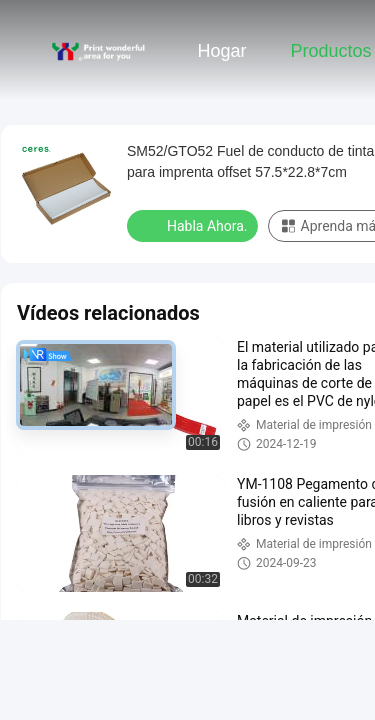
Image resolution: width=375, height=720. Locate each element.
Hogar (221, 51)
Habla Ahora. (194, 225)
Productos (330, 51)
